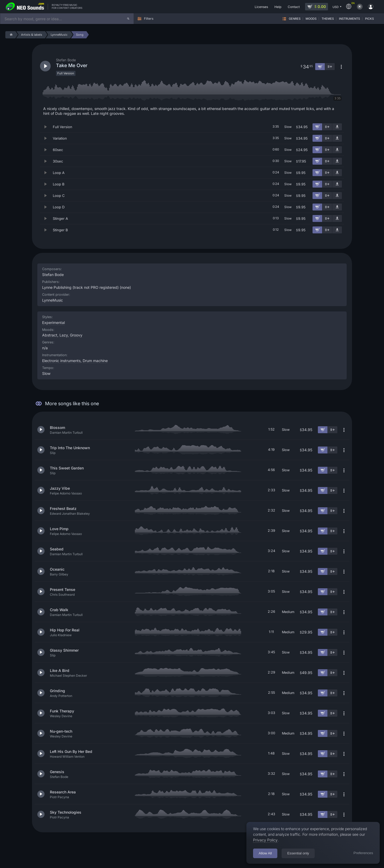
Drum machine (95, 361)
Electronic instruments (61, 361)
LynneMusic (53, 300)
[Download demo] (337, 127)
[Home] (10, 35)
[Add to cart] (317, 127)
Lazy (64, 335)
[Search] (128, 19)
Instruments (349, 19)
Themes (328, 19)
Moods (311, 19)
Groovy (76, 335)
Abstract (50, 335)
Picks (369, 19)
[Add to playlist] (327, 127)
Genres (295, 19)
